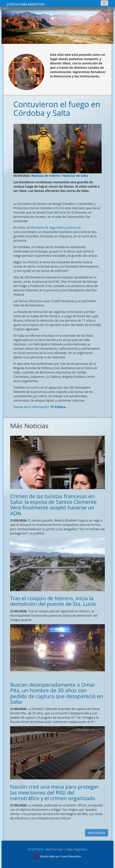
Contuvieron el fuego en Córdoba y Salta (57, 109)
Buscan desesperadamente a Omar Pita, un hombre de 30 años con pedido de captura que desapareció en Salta (57, 693)
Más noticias (97, 833)
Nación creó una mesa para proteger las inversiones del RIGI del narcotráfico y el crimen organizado (54, 792)
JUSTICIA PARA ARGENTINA (26, 4)
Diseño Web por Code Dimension (61, 857)
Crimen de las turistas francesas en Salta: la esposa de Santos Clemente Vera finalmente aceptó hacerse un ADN (53, 505)
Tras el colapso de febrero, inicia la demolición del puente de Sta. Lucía (53, 601)
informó (58, 208)
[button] (7, 27)
